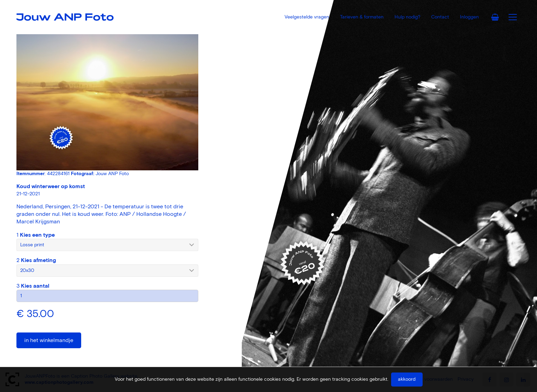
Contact (440, 17)
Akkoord (407, 379)
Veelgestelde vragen (307, 17)
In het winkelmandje (49, 340)
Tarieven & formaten (362, 17)
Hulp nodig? (407, 17)
